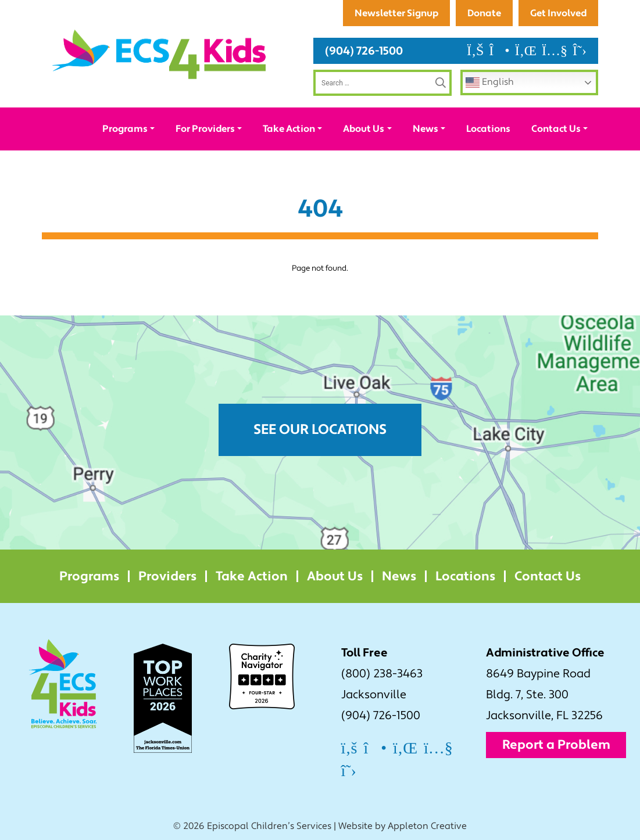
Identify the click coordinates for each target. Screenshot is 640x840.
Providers (167, 576)
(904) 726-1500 (364, 51)
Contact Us (556, 129)
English (490, 82)
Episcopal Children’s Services (269, 826)
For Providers (205, 129)
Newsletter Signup (396, 13)
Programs (125, 129)
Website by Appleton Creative (403, 826)
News (426, 129)
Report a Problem (556, 745)
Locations (488, 129)
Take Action (289, 129)
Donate (484, 13)
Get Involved (558, 13)
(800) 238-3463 (382, 674)
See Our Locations (320, 430)
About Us (364, 129)
